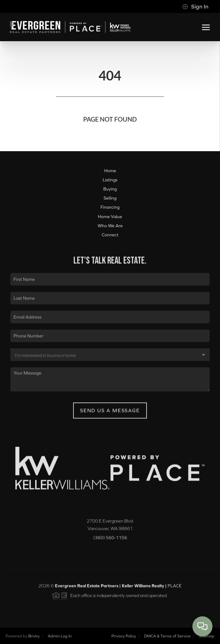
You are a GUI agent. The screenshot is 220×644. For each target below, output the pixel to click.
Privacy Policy (124, 636)
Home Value (110, 217)
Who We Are (110, 226)
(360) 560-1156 (110, 541)
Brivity (34, 636)
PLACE (175, 589)
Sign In (195, 7)
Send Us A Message (110, 414)
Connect (110, 235)
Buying (110, 189)
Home (110, 171)
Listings (110, 180)
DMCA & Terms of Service (167, 636)
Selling (110, 198)
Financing (110, 207)
